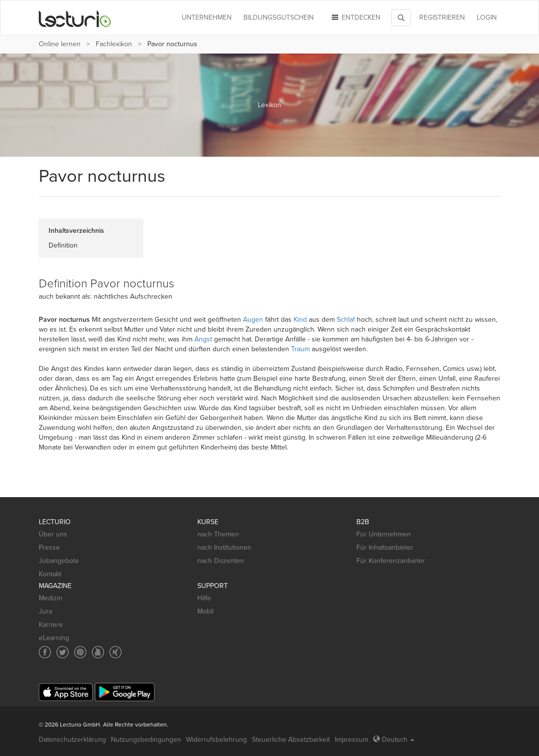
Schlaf (346, 320)
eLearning (54, 638)
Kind (300, 320)
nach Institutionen (224, 547)
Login (487, 17)
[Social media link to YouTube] (98, 652)
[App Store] (66, 692)
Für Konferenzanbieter (391, 561)
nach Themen (218, 534)
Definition (63, 245)
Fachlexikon (114, 44)
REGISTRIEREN (442, 17)
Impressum (351, 740)
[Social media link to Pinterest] (80, 652)
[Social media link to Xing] (116, 652)
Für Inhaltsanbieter (385, 547)
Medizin (51, 598)
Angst (203, 339)
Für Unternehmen (384, 534)
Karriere (51, 625)
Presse (49, 547)
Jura (45, 611)
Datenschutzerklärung (72, 740)
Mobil (205, 611)
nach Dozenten (221, 561)
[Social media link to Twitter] (63, 652)
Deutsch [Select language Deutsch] (394, 740)
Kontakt (50, 574)
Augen (253, 320)
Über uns (53, 534)
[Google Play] (125, 692)
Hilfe (204, 598)
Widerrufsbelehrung (216, 740)
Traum (300, 349)
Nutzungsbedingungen (146, 740)
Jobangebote (59, 561)
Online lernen (60, 44)
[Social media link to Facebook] (45, 652)
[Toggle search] (401, 18)
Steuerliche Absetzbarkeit (291, 740)
